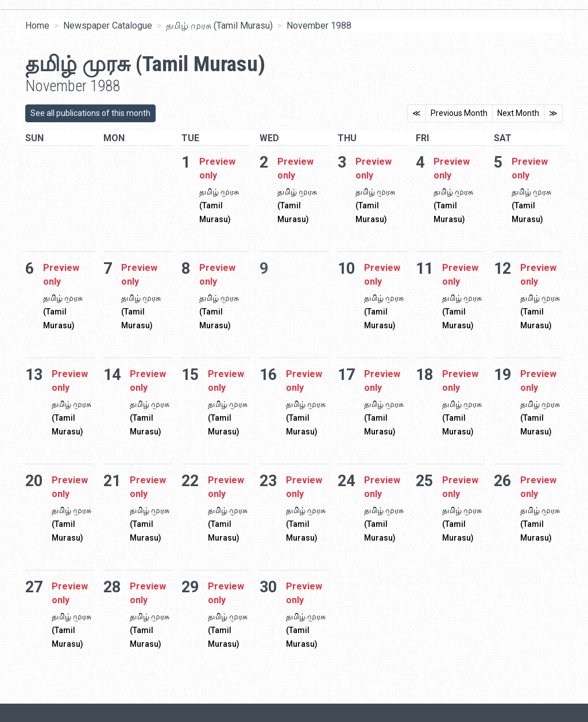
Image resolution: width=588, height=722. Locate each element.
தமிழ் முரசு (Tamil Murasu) (219, 26)
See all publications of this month (90, 113)
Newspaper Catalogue (108, 26)
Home (37, 26)
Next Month (518, 113)
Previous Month (459, 113)
